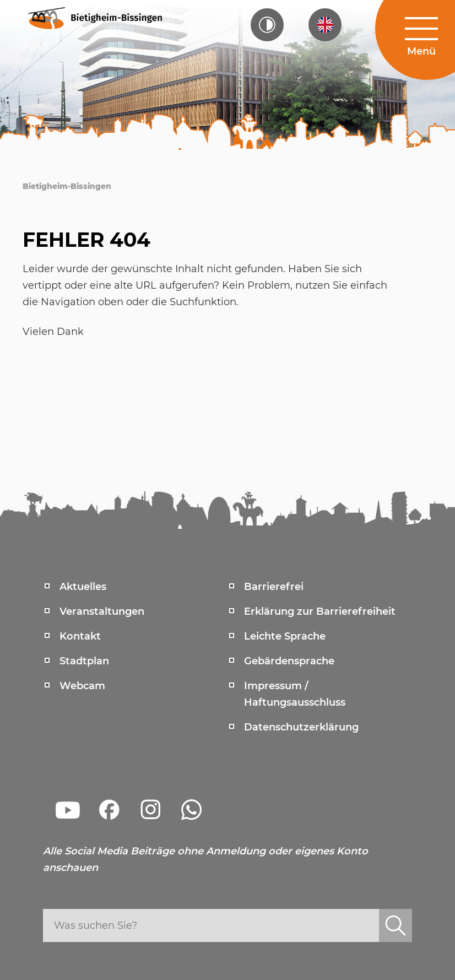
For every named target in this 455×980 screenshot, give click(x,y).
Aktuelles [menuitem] (83, 587)
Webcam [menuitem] (82, 686)
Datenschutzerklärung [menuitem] (301, 727)
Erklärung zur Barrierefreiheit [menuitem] (320, 611)
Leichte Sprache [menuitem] (285, 636)
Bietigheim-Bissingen (67, 186)
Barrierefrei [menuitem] (274, 587)
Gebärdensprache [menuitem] (289, 661)
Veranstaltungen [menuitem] (102, 611)
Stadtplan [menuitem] (84, 661)
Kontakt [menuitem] (80, 636)
